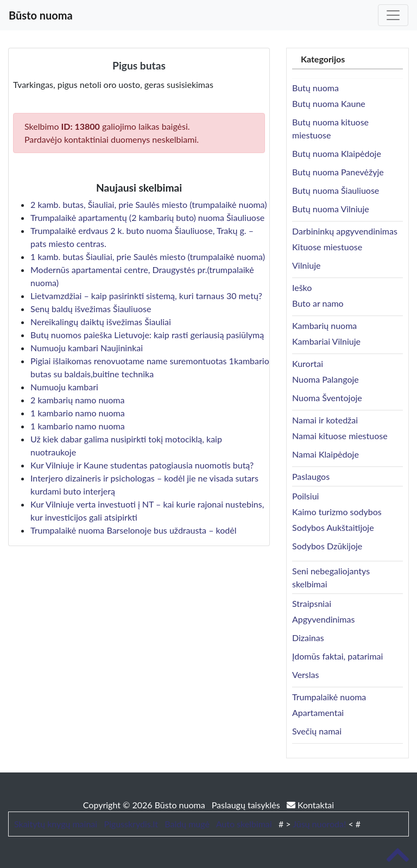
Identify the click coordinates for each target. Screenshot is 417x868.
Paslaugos (311, 476)
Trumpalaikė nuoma (329, 697)
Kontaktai (310, 805)
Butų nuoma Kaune (329, 103)
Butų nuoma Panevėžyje (338, 172)
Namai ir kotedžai (325, 420)
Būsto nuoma (41, 15)
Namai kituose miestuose (340, 436)
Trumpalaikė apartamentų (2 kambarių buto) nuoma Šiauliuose (147, 217)
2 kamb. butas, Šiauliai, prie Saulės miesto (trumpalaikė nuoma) (149, 204)
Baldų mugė (187, 824)
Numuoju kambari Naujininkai (87, 348)
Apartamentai (318, 712)
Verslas (305, 674)
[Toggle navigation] (393, 15)
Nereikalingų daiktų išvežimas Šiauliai (101, 322)
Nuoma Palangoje (326, 379)
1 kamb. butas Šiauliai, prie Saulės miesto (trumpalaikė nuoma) (148, 256)
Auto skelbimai (244, 824)
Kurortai (308, 363)
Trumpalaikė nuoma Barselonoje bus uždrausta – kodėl (133, 530)
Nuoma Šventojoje (327, 398)
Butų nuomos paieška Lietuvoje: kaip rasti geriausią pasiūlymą (147, 335)
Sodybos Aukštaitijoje (333, 527)
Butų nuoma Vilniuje (331, 209)
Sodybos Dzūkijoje (327, 546)
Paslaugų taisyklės (247, 805)
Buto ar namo (318, 303)
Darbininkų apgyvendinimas (345, 231)
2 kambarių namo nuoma (77, 400)
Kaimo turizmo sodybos (337, 512)
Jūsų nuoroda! (319, 824)
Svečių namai (317, 731)
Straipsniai (312, 603)
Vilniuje (306, 265)
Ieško (302, 287)
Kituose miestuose (327, 247)
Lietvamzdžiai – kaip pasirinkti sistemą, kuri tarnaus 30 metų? (146, 296)
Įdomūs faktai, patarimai (337, 656)
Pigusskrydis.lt (131, 824)
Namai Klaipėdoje (326, 454)
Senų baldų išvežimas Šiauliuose (91, 309)
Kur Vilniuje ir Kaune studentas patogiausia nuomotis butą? (142, 465)
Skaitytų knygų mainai (56, 824)
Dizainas (308, 638)
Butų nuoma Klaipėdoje (337, 153)
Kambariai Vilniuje (326, 341)
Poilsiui (305, 496)
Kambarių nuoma (324, 325)
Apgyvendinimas (323, 619)
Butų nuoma (315, 88)
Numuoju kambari (64, 387)
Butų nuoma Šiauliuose (336, 190)
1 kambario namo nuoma (78, 413)
